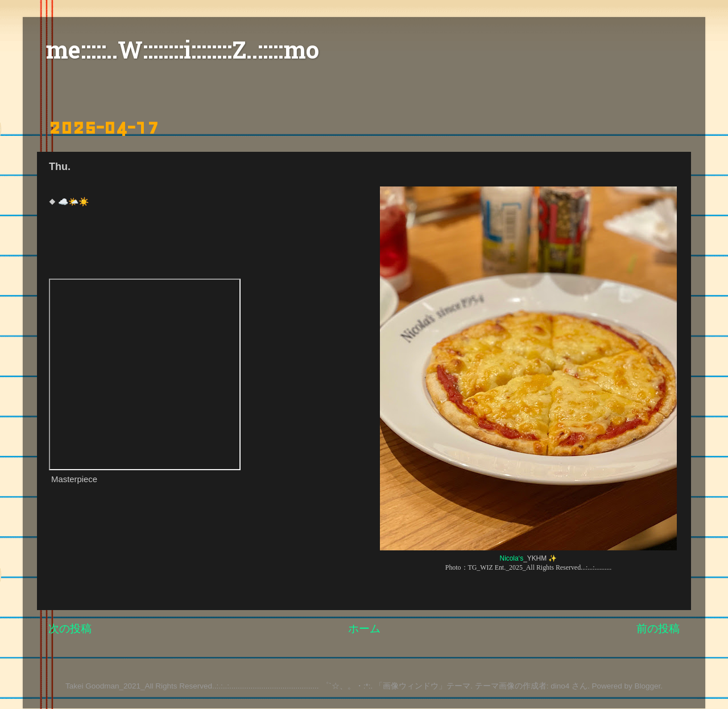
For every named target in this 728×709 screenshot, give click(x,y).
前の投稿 (658, 629)
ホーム (364, 629)
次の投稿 (70, 629)
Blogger (647, 686)
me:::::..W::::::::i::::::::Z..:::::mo (182, 53)
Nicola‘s (512, 558)
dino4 (560, 686)
